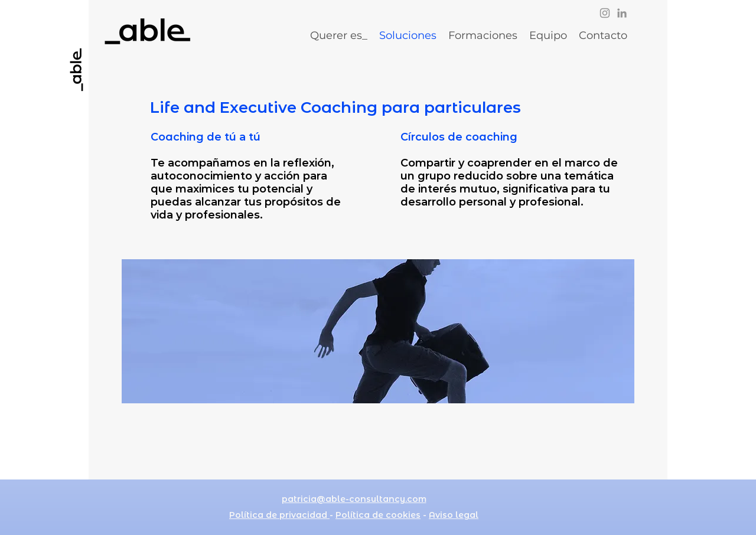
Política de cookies (378, 515)
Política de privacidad (279, 515)
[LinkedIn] (622, 13)
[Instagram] (605, 13)
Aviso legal (454, 515)
